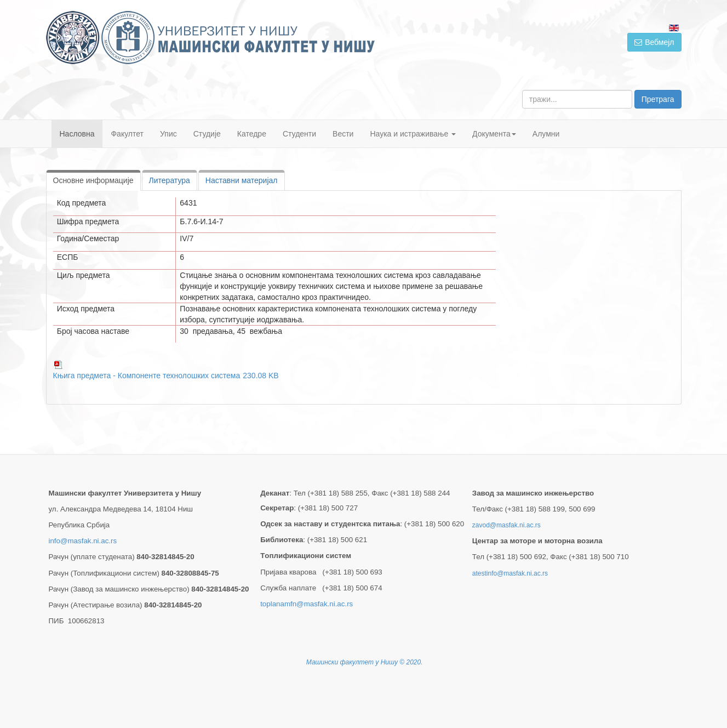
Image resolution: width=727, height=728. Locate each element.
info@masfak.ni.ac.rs (83, 541)
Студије (207, 134)
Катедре (252, 134)
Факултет (127, 134)
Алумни (546, 134)
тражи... (522, 90)
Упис (168, 134)
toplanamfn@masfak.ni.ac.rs (307, 604)
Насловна (77, 134)
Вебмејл (654, 42)
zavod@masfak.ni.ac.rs (506, 525)
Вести (343, 134)
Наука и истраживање (413, 134)
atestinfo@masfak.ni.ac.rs (510, 573)
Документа (494, 134)
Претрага (658, 99)
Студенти (299, 134)
